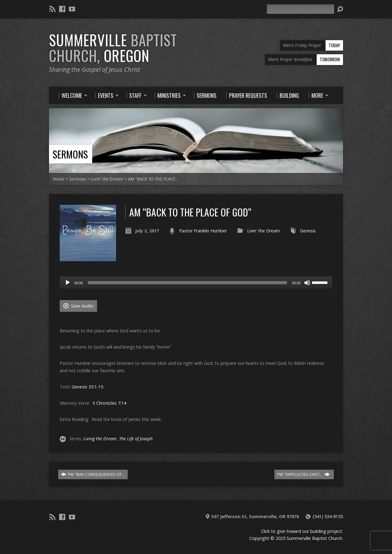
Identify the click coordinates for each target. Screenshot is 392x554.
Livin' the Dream (107, 179)
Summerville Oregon (113, 48)
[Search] (300, 9)
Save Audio (78, 306)
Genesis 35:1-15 (87, 387)
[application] (196, 283)
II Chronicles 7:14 (109, 403)
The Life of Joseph (136, 439)
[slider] (188, 283)
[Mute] (307, 283)
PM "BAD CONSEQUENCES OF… (93, 474)
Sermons (70, 154)
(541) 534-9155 (328, 516)
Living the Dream (100, 439)
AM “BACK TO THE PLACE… (153, 179)
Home (58, 179)
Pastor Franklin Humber (203, 231)
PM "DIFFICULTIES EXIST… (303, 474)
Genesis (308, 231)
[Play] (68, 283)
